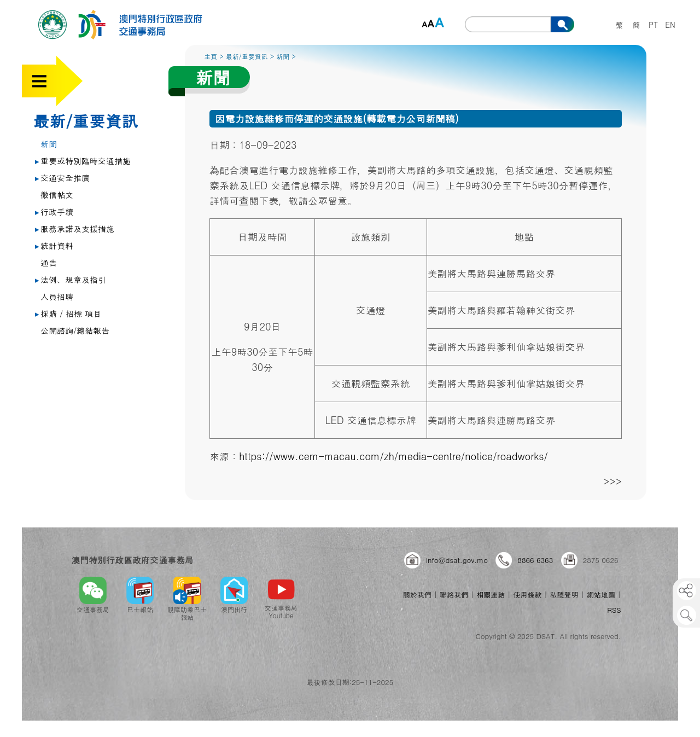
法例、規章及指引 (71, 279)
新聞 (49, 144)
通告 (49, 262)
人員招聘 (57, 296)
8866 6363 (535, 560)
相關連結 (491, 594)
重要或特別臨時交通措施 (83, 161)
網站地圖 (601, 594)
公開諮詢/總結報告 (75, 330)
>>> (612, 481)
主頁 (211, 56)
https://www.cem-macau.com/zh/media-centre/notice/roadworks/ (393, 456)
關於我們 (417, 594)
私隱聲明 (564, 594)
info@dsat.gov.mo (457, 560)
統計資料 (54, 245)
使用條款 (527, 594)
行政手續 (54, 211)
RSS (614, 610)
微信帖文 (57, 195)
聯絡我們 (454, 594)
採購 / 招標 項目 (68, 313)
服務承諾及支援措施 (75, 228)
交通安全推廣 (62, 178)
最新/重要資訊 (86, 120)
